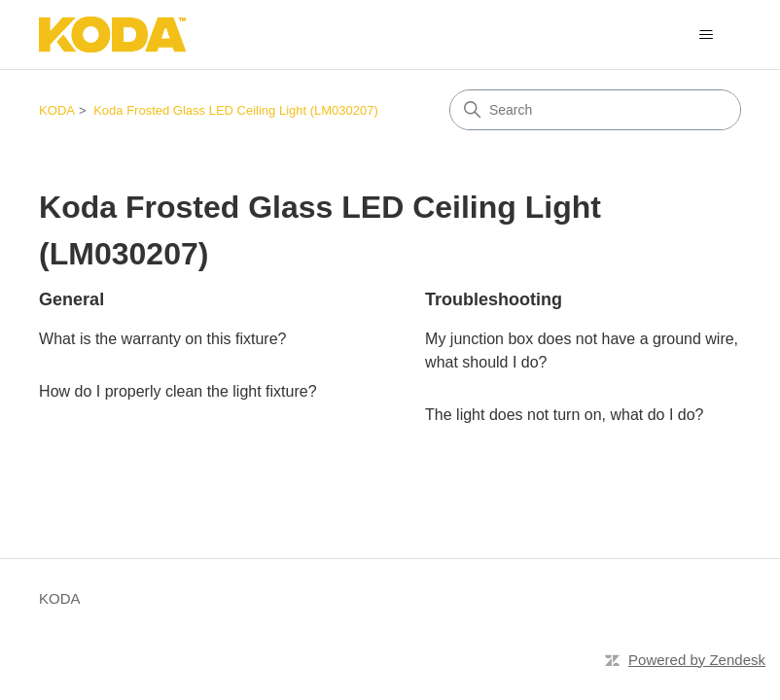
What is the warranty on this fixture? (162, 339)
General (71, 299)
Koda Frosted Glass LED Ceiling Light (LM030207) (236, 110)
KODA (57, 110)
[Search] (595, 110)
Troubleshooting (494, 299)
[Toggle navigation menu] (707, 35)
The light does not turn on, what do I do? (564, 415)
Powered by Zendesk (697, 660)
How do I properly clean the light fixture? (177, 391)
